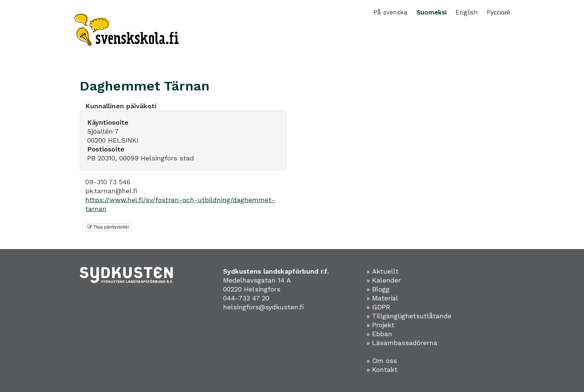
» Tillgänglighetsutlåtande (409, 316)
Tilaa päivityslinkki (108, 227)
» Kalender (384, 280)
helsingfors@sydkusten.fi (264, 307)
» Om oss (382, 361)
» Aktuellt (383, 271)
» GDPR (378, 307)
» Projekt (380, 325)
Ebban (382, 334)
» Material (382, 298)
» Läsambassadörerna (402, 343)
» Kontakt (382, 369)
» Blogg (378, 289)
